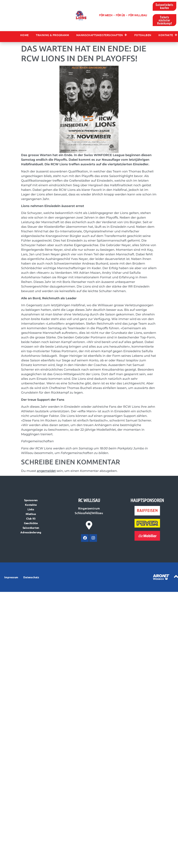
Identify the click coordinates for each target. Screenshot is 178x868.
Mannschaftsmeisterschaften (102, 36)
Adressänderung (31, 533)
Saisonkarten (31, 528)
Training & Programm (52, 36)
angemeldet (46, 472)
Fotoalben (143, 36)
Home (24, 36)
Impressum (11, 578)
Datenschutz (31, 578)
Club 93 (31, 519)
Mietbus (31, 515)
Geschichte (31, 524)
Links (31, 510)
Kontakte (168, 36)
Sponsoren (31, 501)
